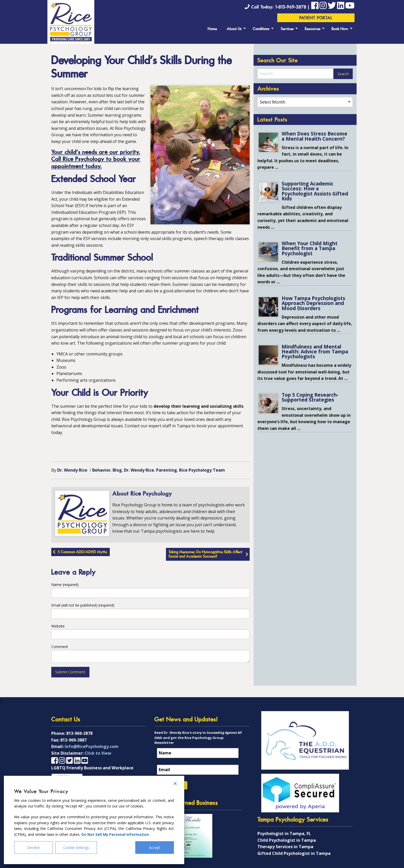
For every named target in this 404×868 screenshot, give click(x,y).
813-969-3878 (79, 733)
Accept (155, 848)
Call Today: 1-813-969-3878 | (278, 7)
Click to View (98, 753)
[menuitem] (212, 28)
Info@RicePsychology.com (92, 746)
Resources (313, 29)
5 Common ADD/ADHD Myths (82, 552)
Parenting (167, 470)
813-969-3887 (73, 740)
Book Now (340, 29)
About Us (234, 29)
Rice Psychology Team (202, 470)
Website (58, 626)
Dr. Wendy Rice (72, 470)
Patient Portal (316, 18)
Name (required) (65, 585)
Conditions (261, 29)
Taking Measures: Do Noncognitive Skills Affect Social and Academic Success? (205, 555)
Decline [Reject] (33, 848)
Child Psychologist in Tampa (287, 840)
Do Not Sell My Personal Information (115, 834)
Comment (60, 647)
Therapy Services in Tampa (285, 847)
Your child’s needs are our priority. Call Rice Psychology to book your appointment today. (96, 160)
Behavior (101, 470)
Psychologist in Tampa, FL (284, 833)
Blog (117, 470)
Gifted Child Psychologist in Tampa (294, 853)
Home (212, 29)
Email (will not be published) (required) (83, 605)
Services (287, 29)
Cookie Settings (76, 848)
